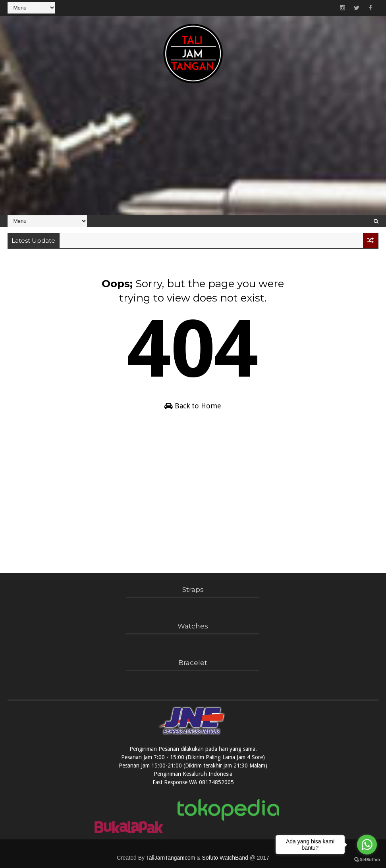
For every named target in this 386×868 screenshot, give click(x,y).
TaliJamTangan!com (171, 858)
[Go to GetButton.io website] (367, 860)
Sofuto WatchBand (225, 858)
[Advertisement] (193, 154)
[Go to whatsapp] (367, 845)
